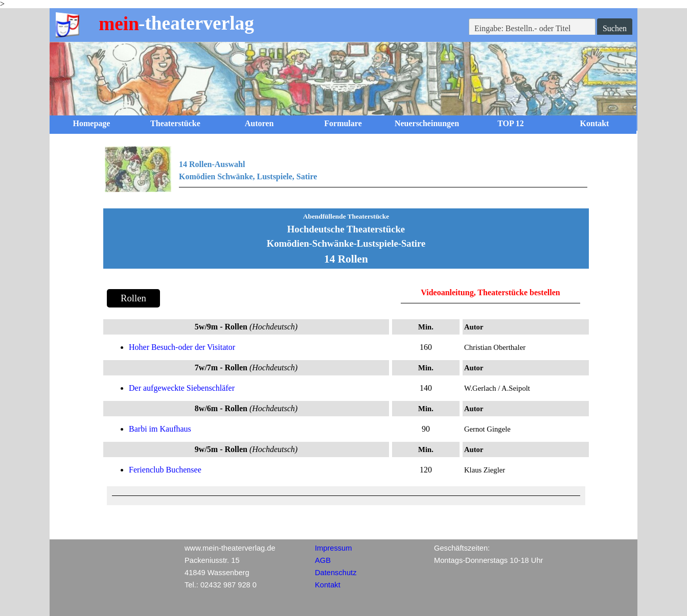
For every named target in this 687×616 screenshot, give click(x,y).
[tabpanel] (346, 175)
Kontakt (595, 123)
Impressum (333, 548)
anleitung (457, 292)
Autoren (259, 123)
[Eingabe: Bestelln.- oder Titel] (532, 29)
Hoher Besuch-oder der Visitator (182, 347)
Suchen (615, 28)
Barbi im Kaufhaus (160, 429)
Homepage (92, 123)
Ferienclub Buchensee (165, 470)
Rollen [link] (133, 298)
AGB (323, 560)
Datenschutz (336, 573)
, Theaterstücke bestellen (517, 292)
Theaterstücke (175, 123)
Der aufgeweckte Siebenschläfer (182, 388)
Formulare (343, 123)
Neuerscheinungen (427, 123)
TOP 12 (511, 123)
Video (431, 292)
